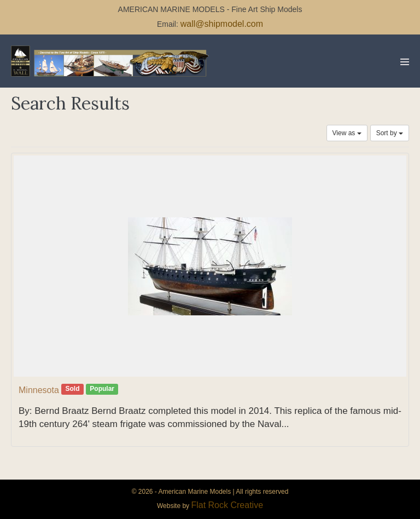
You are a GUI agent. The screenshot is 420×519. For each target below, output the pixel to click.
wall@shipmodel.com (222, 24)
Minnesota (39, 390)
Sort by (390, 133)
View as (347, 133)
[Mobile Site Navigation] (405, 62)
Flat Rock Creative (227, 505)
